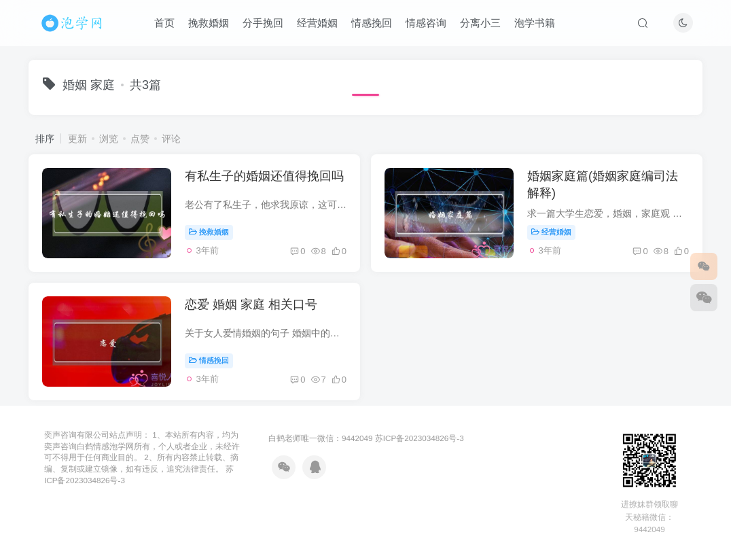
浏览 (109, 139)
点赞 (140, 139)
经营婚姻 (317, 23)
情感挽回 (372, 23)
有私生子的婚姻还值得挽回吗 (264, 176)
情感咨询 (426, 23)
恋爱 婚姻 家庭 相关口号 (251, 304)
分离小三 (480, 23)
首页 (164, 23)
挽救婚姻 (209, 23)
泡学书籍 (535, 23)
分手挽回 (263, 23)
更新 (77, 139)
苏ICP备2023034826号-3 (420, 438)
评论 (171, 139)
